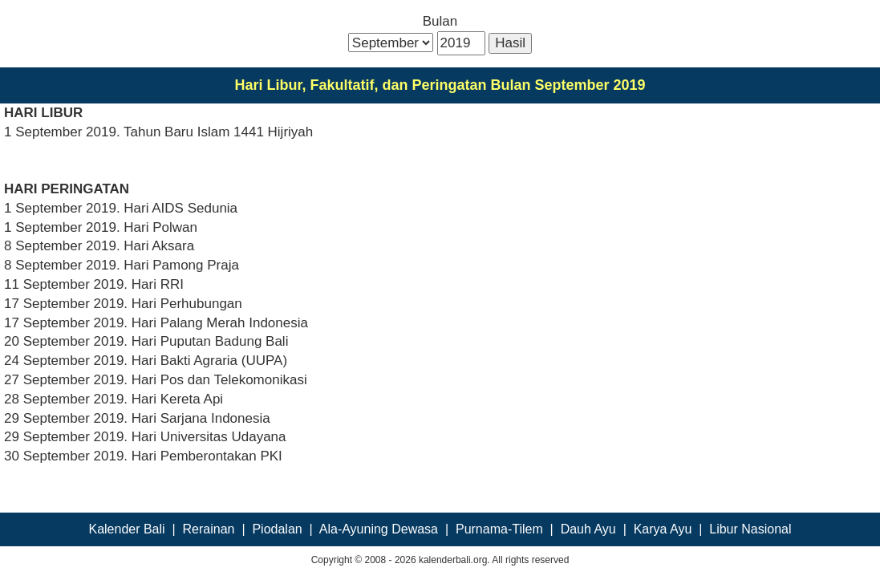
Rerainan (209, 529)
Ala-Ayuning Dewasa (379, 529)
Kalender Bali (126, 529)
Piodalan (277, 529)
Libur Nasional (750, 529)
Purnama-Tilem (499, 529)
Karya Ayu (663, 529)
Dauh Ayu (588, 529)
